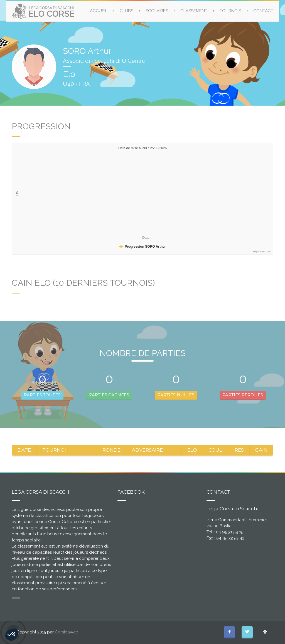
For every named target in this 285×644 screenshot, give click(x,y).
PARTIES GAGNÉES (109, 395)
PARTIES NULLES (176, 395)
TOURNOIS (230, 11)
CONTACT (263, 11)
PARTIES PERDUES (243, 395)
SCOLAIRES (157, 11)
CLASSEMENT (194, 11)
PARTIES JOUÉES (42, 395)
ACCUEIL (99, 11)
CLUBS (126, 11)
